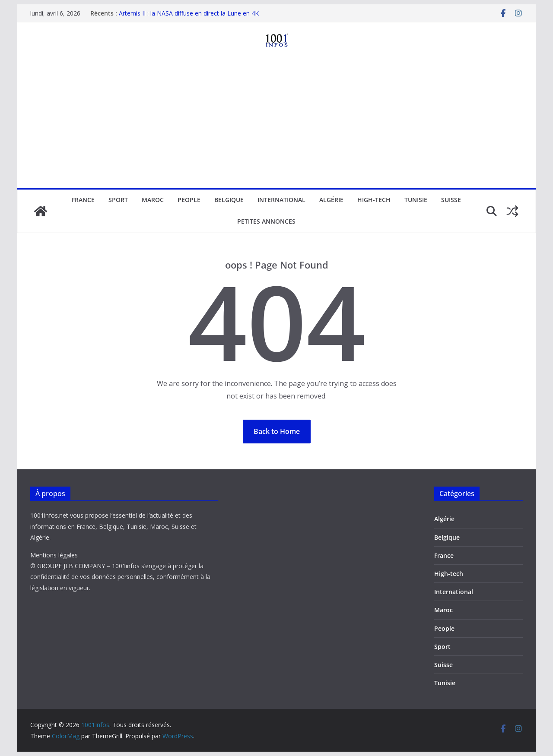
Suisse (451, 200)
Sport (118, 200)
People (189, 200)
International (281, 200)
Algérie (331, 200)
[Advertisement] (276, 123)
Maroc (153, 200)
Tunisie (416, 200)
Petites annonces (266, 221)
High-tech (374, 200)
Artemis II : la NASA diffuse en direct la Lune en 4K (189, 13)
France (83, 200)
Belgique (229, 200)
